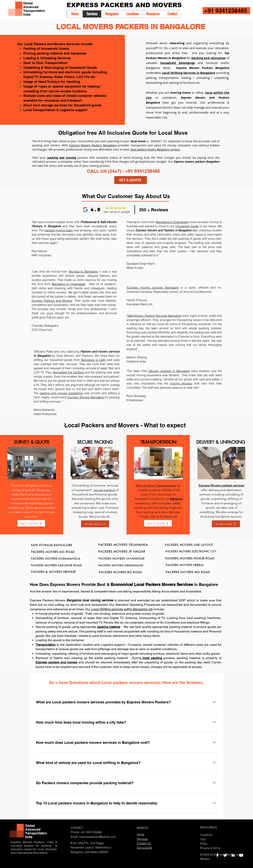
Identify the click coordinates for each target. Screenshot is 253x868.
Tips (203, 839)
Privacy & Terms (210, 848)
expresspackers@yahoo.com (98, 837)
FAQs (204, 844)
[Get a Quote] (31, 523)
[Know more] (95, 524)
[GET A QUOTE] (131, 180)
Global (28, 3)
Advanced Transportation (34, 9)
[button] (132, 14)
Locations (206, 835)
